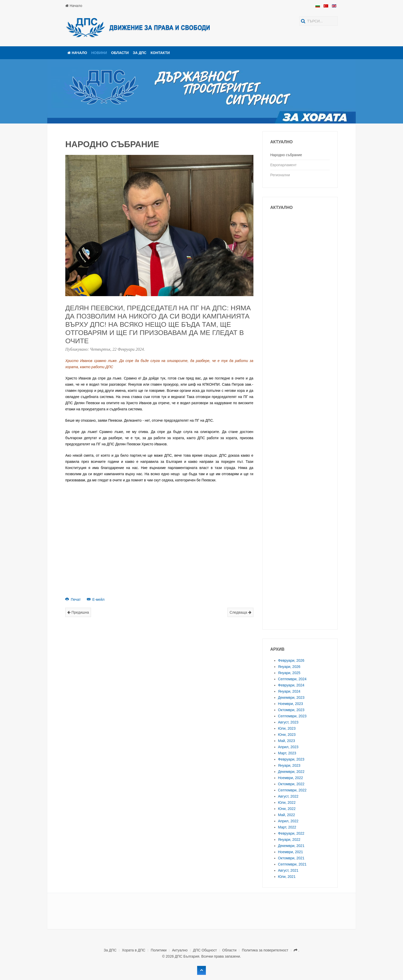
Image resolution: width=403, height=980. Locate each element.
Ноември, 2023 (291, 704)
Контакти (160, 53)
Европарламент (284, 165)
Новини (99, 53)
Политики (159, 950)
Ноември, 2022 (291, 778)
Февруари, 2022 (291, 833)
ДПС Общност (205, 950)
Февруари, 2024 (291, 685)
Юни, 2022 (287, 809)
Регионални (280, 175)
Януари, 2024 (289, 691)
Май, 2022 (287, 815)
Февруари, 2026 (291, 660)
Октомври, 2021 (291, 858)
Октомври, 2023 (291, 710)
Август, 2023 (288, 722)
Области (120, 53)
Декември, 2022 (291, 772)
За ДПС (140, 53)
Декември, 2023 (291, 698)
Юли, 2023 (287, 728)
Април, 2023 (288, 747)
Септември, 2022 (292, 790)
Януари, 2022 (289, 840)
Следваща (240, 612)
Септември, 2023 (292, 716)
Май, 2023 (287, 741)
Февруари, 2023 (291, 759)
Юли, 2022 (287, 802)
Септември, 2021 (292, 864)
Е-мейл (96, 599)
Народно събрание (286, 155)
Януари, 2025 (289, 673)
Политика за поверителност (265, 950)
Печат (74, 599)
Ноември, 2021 (291, 852)
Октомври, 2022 (291, 784)
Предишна (78, 612)
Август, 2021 (288, 870)
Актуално (180, 950)
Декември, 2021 (291, 846)
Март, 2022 (287, 827)
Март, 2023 (287, 753)
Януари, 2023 (289, 765)
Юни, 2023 (287, 735)
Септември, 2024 (292, 679)
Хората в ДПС (134, 950)
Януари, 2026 (289, 667)
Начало (74, 6)
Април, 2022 (288, 821)
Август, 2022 (288, 796)
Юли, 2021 (287, 877)
